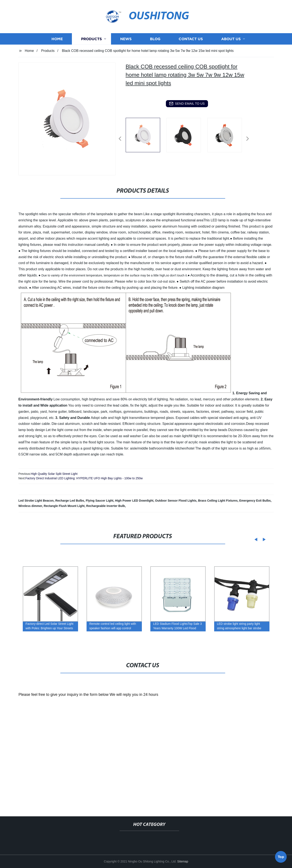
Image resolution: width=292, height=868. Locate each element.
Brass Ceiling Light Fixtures (218, 501)
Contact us (191, 45)
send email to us (187, 104)
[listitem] (146, 137)
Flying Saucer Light (100, 501)
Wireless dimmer (30, 506)
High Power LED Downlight (134, 501)
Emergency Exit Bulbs (255, 501)
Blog (155, 45)
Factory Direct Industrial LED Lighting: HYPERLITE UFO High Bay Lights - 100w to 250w (84, 478)
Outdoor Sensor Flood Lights (176, 501)
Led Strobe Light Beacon (36, 501)
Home (57, 45)
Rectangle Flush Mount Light (64, 506)
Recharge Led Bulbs (70, 501)
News (126, 45)
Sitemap (183, 861)
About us (231, 45)
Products (91, 45)
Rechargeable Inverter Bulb (105, 506)
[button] (120, 139)
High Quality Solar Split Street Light (54, 474)
